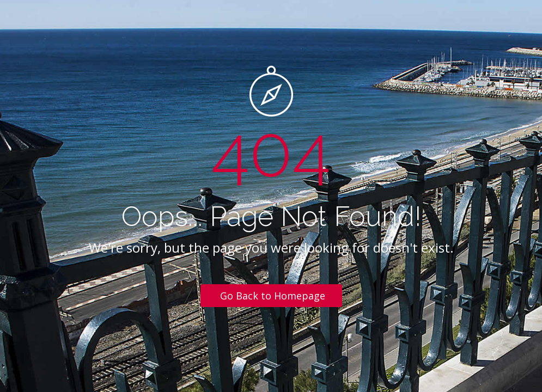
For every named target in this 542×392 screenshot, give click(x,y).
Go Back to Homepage (273, 296)
